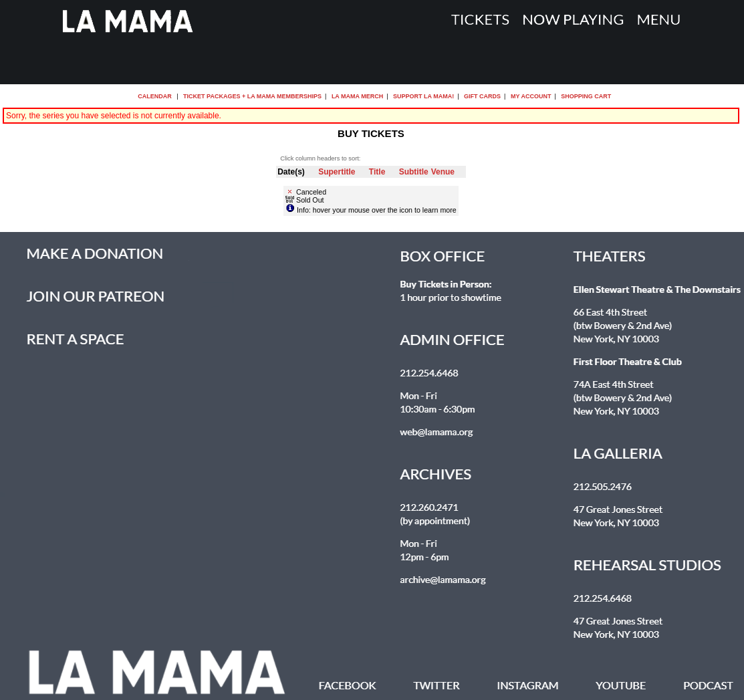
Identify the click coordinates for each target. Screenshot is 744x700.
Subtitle (414, 172)
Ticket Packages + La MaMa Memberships (252, 96)
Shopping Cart (586, 96)
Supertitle (337, 172)
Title (377, 172)
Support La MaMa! (423, 96)
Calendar (155, 96)
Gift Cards (482, 96)
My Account (530, 96)
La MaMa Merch (357, 96)
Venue (443, 172)
